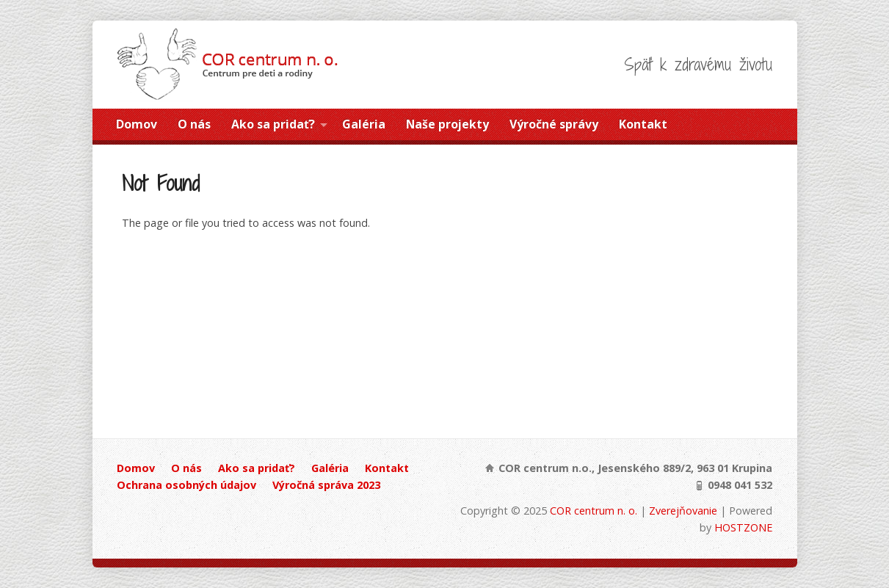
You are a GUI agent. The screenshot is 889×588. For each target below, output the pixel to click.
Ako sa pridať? (273, 124)
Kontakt (643, 124)
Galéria (364, 124)
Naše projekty (447, 124)
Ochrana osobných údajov (186, 485)
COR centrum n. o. (594, 511)
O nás (194, 124)
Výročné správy (554, 124)
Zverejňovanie (683, 511)
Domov (137, 124)
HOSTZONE (743, 527)
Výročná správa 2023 (326, 485)
